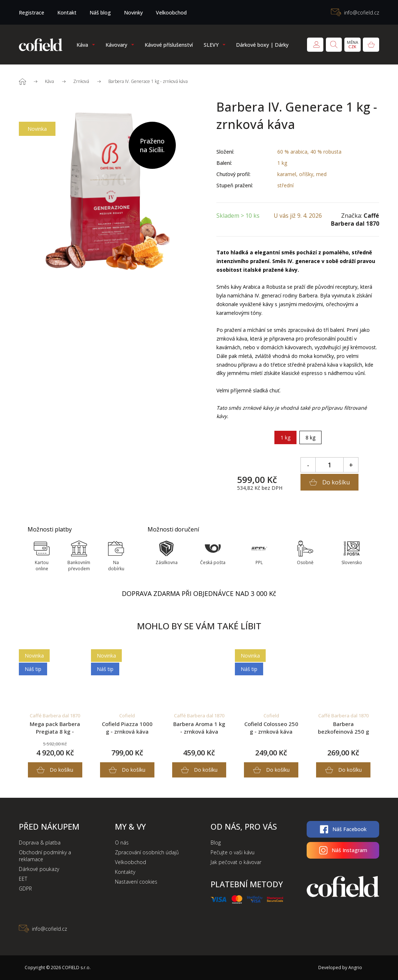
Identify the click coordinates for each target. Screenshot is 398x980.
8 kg (310, 437)
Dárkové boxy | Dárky (262, 45)
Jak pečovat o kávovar (236, 862)
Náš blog (100, 12)
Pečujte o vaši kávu (233, 852)
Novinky (133, 12)
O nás (122, 843)
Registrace (32, 12)
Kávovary (116, 45)
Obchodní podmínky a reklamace (45, 856)
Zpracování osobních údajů (147, 852)
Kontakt (67, 12)
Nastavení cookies (136, 882)
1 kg (285, 437)
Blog (216, 843)
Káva (82, 45)
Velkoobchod (171, 12)
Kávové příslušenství (169, 45)
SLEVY (211, 45)
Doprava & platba (40, 843)
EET (23, 879)
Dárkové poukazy (39, 869)
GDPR (25, 889)
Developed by (338, 968)
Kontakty (125, 872)
